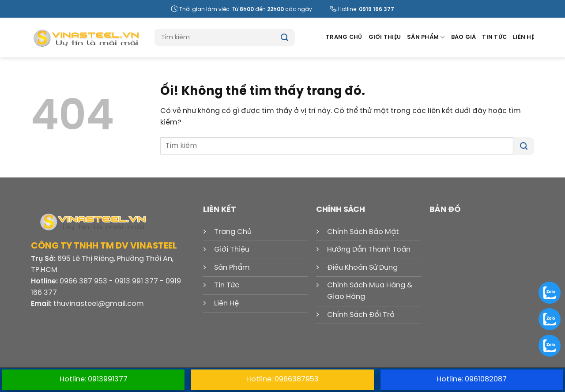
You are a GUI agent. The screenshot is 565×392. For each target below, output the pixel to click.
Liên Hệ (524, 37)
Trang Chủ (344, 37)
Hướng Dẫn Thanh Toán (369, 250)
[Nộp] (284, 38)
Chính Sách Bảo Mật (363, 232)
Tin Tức (494, 37)
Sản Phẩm (426, 37)
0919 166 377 (377, 9)
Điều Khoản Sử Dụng (362, 268)
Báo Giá (464, 37)
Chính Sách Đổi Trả (361, 315)
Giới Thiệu (385, 37)
